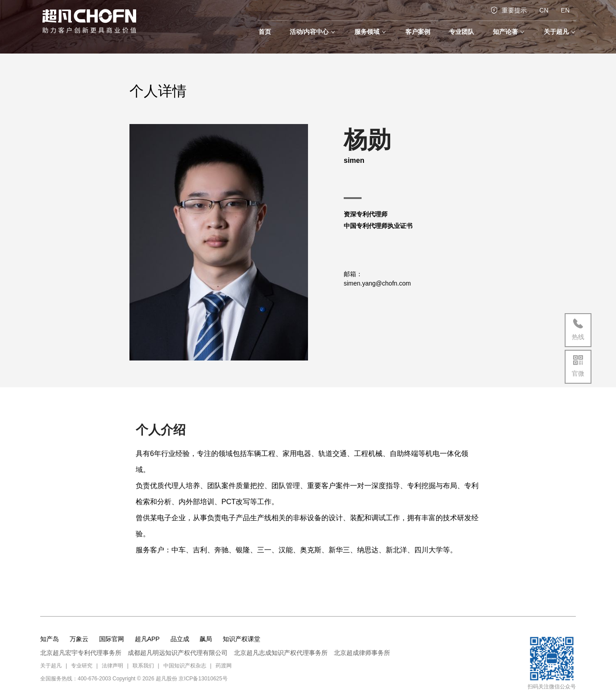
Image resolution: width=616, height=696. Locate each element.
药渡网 (224, 666)
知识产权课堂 (241, 639)
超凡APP (147, 639)
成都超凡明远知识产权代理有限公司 (178, 653)
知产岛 (50, 639)
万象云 (79, 639)
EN (565, 10)
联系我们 (143, 666)
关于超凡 (51, 666)
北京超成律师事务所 (362, 653)
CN (544, 10)
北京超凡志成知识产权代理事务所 (281, 653)
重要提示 (509, 10)
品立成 (180, 639)
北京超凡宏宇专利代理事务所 (81, 653)
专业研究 (82, 666)
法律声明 (112, 666)
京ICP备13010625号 (203, 679)
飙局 (206, 639)
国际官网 (112, 639)
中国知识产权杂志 (185, 666)
